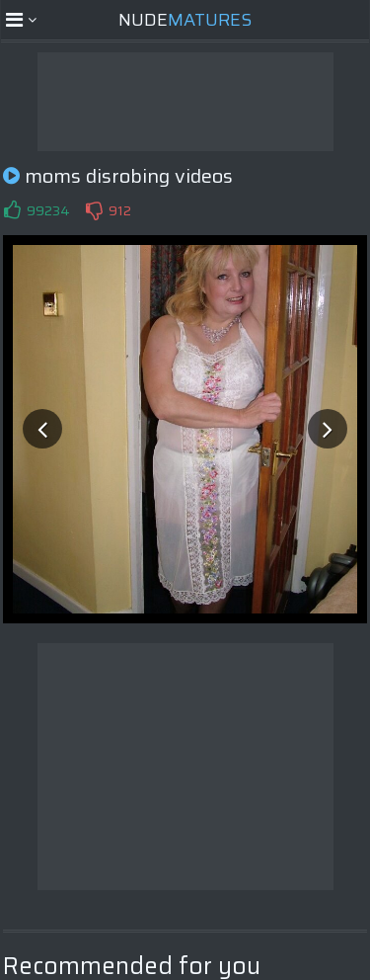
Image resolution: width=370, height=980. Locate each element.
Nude (185, 20)
